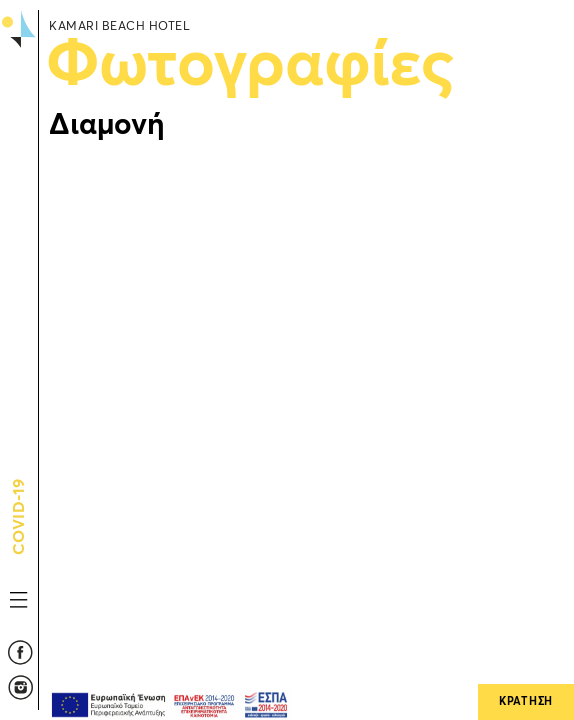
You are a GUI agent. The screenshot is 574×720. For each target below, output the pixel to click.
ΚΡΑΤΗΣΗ (526, 701)
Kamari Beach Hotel (18, 97)
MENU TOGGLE (19, 600)
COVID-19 (19, 545)
